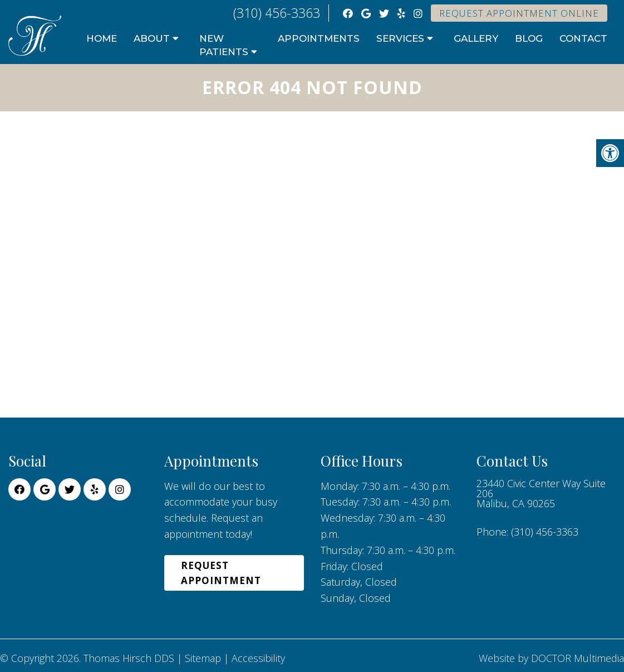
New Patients (224, 45)
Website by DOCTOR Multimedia (551, 658)
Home (102, 38)
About (152, 38)
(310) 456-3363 (277, 13)
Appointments (319, 38)
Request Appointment (221, 573)
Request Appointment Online (519, 13)
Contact (583, 38)
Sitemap (203, 658)
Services (400, 38)
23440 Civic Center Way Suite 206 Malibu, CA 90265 (541, 493)
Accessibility (258, 658)
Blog (529, 38)
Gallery (476, 38)
